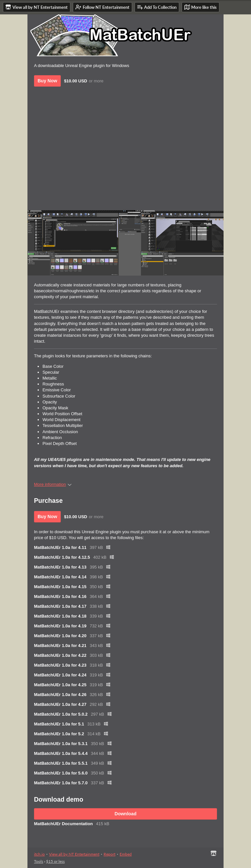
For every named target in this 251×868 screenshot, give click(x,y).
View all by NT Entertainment (74, 854)
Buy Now (47, 81)
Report (109, 854)
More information (53, 484)
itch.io (39, 854)
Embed (126, 854)
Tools (39, 861)
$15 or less (55, 861)
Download (126, 814)
